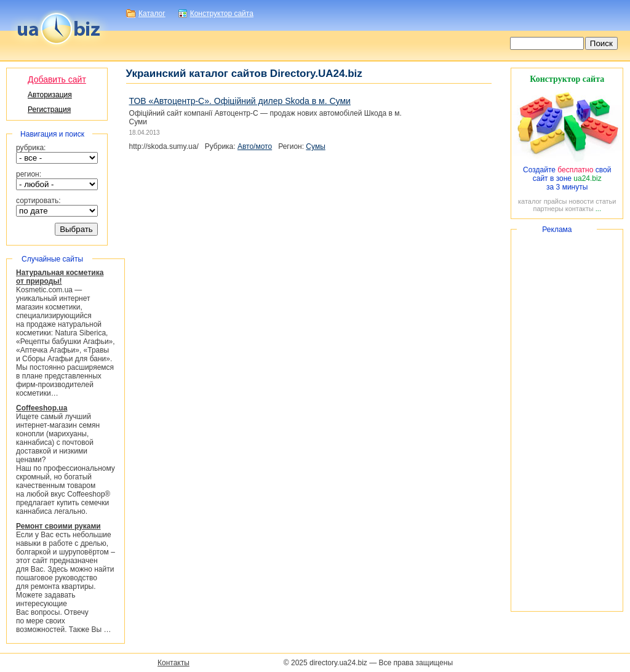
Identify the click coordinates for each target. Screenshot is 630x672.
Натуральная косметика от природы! (60, 277)
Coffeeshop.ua (42, 408)
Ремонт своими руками (58, 526)
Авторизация (50, 95)
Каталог (152, 14)
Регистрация (49, 110)
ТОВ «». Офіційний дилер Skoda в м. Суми (240, 101)
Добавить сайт (57, 79)
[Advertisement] (567, 420)
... (598, 209)
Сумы (315, 146)
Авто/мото (255, 146)
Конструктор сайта (222, 14)
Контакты (173, 663)
